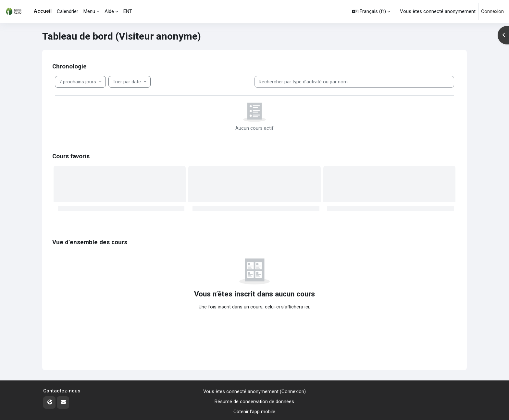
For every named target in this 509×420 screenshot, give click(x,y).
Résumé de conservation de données (254, 402)
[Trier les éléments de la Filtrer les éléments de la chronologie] (130, 82)
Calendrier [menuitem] (68, 11)
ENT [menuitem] (128, 11)
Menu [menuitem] (89, 11)
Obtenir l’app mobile (254, 412)
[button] (371, 11)
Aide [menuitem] (109, 11)
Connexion (492, 11)
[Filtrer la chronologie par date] (80, 82)
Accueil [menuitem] (43, 11)
